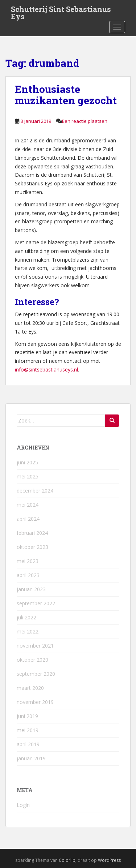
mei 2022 (28, 631)
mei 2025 (28, 476)
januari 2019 (31, 758)
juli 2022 (26, 617)
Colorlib (67, 860)
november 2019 (35, 702)
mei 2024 (28, 505)
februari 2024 (32, 533)
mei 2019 (28, 730)
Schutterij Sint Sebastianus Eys (61, 11)
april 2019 (28, 744)
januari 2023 (31, 589)
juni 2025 (27, 462)
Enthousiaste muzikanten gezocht (66, 95)
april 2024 (28, 519)
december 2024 (35, 491)
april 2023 (28, 575)
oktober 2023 (32, 547)
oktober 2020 (32, 660)
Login (23, 805)
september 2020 (36, 674)
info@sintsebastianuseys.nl (46, 369)
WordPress (109, 860)
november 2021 (35, 646)
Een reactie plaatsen (85, 121)
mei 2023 (28, 561)
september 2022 (36, 603)
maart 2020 (30, 688)
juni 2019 (27, 716)
